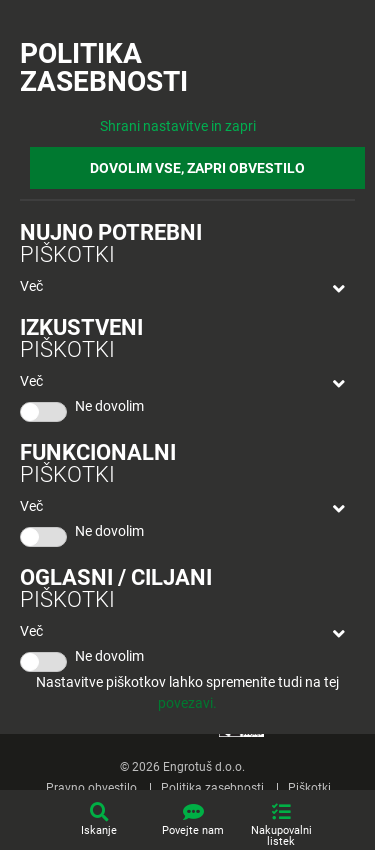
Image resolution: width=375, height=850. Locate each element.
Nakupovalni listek (281, 836)
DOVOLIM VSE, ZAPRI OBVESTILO (197, 168)
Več (31, 286)
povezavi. (187, 703)
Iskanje (99, 830)
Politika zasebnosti (212, 788)
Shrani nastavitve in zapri (178, 126)
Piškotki (309, 788)
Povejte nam (193, 830)
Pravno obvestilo (91, 788)
